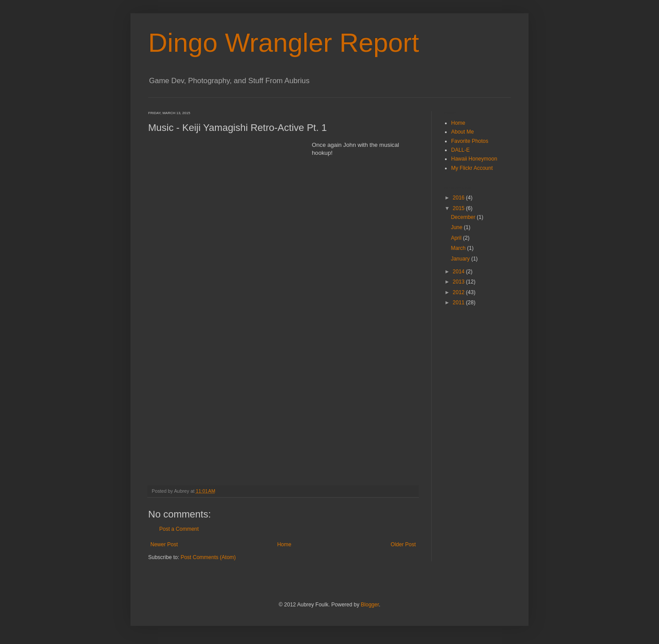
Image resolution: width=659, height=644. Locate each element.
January (461, 259)
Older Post (403, 544)
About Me (462, 132)
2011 (460, 303)
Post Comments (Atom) (208, 557)
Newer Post (164, 544)
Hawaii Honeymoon (474, 159)
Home (284, 544)
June (457, 227)
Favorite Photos (470, 141)
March (459, 248)
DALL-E (460, 150)
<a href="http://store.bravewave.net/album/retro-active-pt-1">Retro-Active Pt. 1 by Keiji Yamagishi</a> (226, 308)
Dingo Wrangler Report (284, 43)
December (464, 217)
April (457, 238)
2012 (460, 292)
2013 (460, 282)
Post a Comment (179, 529)
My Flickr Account (472, 168)
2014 (460, 272)
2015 (460, 208)
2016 (460, 198)
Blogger (370, 605)
